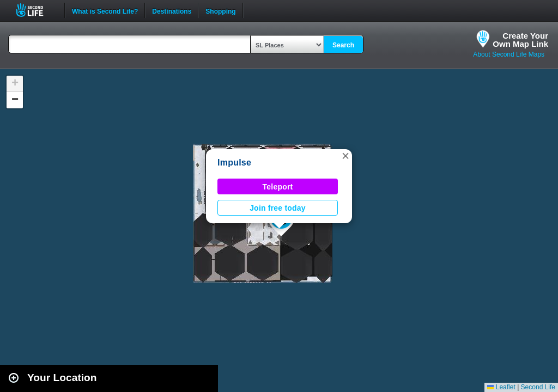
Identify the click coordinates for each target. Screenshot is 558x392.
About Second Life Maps (509, 54)
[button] (345, 156)
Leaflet (501, 387)
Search (343, 45)
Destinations (172, 10)
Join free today (278, 208)
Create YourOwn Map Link (520, 40)
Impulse (234, 163)
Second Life (36, 10)
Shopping (220, 10)
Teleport (278, 187)
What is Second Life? (105, 10)
